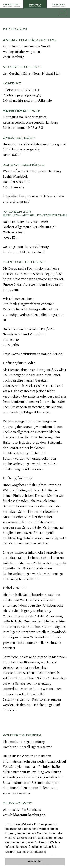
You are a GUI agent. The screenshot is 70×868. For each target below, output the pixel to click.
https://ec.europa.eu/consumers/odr (38, 279)
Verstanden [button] (35, 861)
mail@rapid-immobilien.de (32, 100)
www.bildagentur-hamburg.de (24, 815)
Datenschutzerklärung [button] (32, 852)
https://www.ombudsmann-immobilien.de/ (33, 354)
